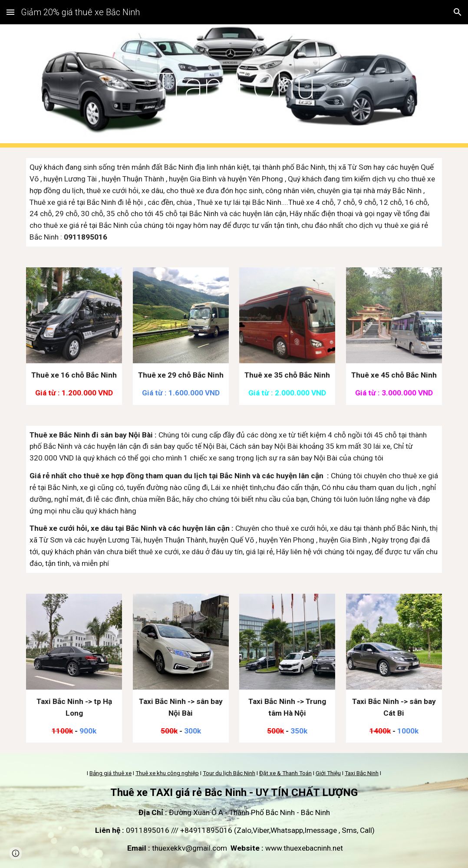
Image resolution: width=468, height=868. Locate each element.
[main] (234, 86)
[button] (10, 12)
